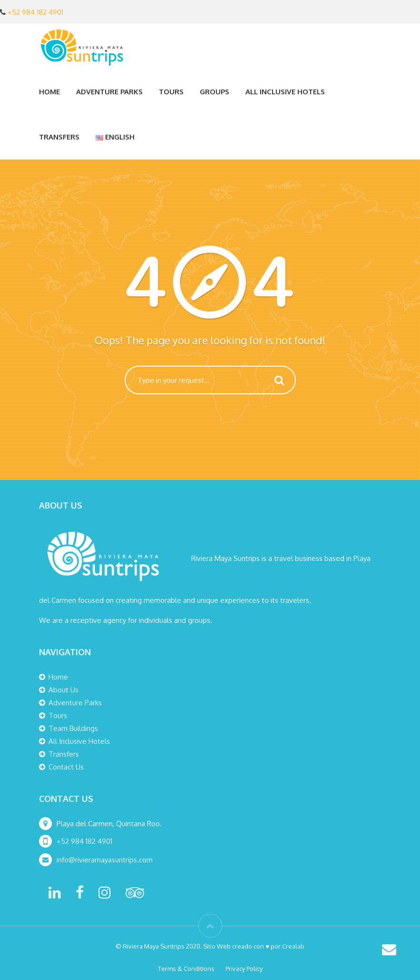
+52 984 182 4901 (35, 12)
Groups (215, 92)
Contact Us (66, 767)
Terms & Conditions (186, 969)
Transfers (59, 137)
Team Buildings (73, 728)
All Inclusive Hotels (285, 92)
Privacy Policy (244, 969)
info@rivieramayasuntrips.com (106, 860)
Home (49, 92)
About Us (63, 690)
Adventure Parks (109, 92)
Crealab (293, 946)
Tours (171, 92)
